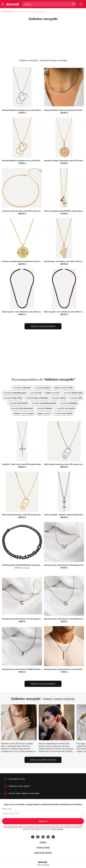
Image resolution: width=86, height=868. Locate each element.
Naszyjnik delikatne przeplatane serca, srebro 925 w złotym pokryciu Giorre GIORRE (33, 161)
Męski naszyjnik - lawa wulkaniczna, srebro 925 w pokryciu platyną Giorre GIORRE (32, 312)
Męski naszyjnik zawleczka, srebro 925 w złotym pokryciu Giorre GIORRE (29, 515)
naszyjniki (64, 388)
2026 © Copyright (43, 865)
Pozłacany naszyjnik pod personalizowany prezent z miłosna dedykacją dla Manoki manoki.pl (36, 261)
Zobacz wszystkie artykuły (43, 760)
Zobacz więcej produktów (43, 326)
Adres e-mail (7, 809)
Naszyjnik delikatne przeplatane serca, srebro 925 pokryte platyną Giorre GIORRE (32, 110)
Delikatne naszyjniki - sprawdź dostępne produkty (43, 60)
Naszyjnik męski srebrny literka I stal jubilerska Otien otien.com (25, 669)
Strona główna (7, 11)
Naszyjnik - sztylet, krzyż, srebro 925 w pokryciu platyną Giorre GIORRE (28, 464)
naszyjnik (22, 388)
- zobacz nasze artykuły (43, 699)
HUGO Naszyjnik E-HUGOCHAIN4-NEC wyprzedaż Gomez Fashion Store (28, 565)
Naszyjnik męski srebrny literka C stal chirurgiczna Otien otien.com (26, 619)
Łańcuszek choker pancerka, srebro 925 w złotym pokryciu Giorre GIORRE (29, 211)
